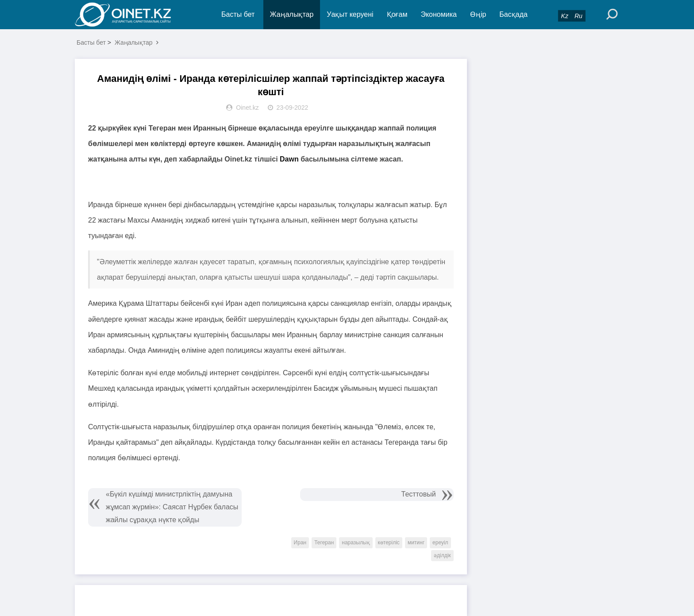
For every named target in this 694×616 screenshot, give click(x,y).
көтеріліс (389, 543)
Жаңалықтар (292, 14)
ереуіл (440, 543)
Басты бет (238, 14)
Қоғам (397, 14)
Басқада (513, 14)
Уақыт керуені (350, 14)
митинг (416, 543)
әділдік (442, 555)
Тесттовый (419, 494)
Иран (300, 543)
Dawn (289, 159)
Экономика (439, 14)
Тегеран (324, 543)
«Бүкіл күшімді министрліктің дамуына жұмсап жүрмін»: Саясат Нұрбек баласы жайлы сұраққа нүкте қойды (172, 507)
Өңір (478, 14)
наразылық (356, 543)
